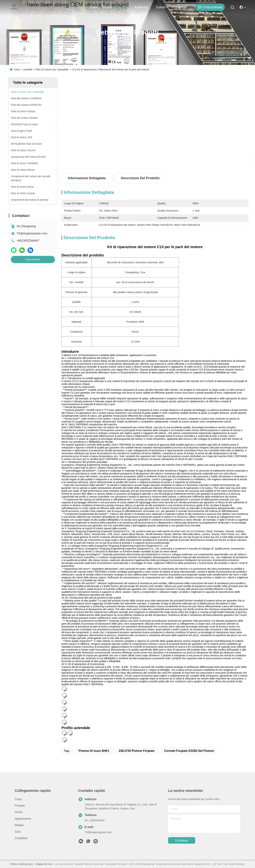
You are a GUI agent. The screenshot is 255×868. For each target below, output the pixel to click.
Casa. (94, 7)
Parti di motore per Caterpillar (52, 69)
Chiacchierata (210, 7)
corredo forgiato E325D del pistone (189, 751)
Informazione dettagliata (87, 178)
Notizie (19, 825)
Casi (18, 832)
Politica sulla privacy (21, 864)
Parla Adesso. (33, 259)
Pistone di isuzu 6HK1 (94, 751)
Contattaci (180, 7)
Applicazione (143, 7)
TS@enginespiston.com (32, 233)
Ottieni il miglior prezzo (188, 161)
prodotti (123, 7)
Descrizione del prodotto (140, 178)
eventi (162, 7)
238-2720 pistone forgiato (137, 751)
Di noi (107, 7)
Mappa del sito (44, 864)
